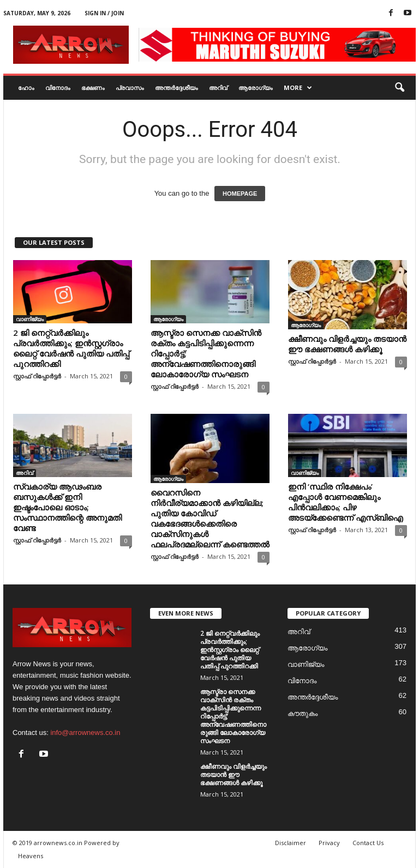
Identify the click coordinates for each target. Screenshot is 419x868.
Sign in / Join (104, 13)
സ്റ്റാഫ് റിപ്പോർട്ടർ (37, 376)
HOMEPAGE (240, 194)
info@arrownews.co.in (85, 733)
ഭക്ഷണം (93, 88)
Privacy (329, 843)
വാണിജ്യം (30, 319)
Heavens (31, 856)
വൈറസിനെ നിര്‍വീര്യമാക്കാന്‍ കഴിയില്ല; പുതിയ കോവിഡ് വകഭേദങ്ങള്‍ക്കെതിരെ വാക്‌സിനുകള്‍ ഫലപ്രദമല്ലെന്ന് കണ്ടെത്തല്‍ (210, 518)
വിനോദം (58, 88)
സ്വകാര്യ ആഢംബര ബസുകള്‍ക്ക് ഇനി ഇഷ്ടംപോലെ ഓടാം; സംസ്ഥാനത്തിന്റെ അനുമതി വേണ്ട (67, 507)
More (298, 88)
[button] (399, 88)
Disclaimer (291, 843)
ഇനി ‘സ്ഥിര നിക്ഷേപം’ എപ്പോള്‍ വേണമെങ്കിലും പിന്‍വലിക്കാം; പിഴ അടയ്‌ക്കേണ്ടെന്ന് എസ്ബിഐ (346, 502)
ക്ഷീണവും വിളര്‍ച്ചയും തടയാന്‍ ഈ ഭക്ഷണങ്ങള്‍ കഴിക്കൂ (347, 344)
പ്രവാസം (130, 88)
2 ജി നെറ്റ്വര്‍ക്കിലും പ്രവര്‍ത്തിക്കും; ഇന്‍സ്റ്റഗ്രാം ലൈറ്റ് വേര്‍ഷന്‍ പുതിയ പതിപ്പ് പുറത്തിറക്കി (71, 348)
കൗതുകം (303, 713)
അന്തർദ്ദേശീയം (176, 88)
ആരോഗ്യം (256, 88)
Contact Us (368, 843)
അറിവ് (218, 88)
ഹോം (26, 88)
